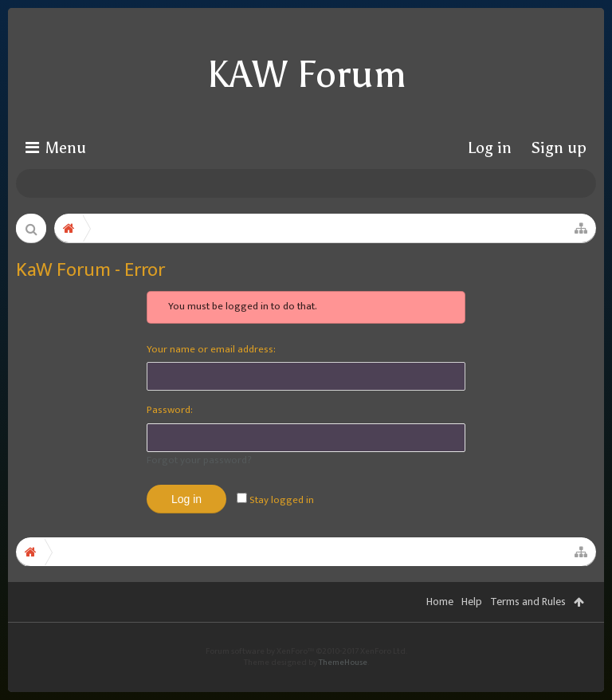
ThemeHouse (343, 686)
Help (472, 625)
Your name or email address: (211, 349)
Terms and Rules (528, 625)
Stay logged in (275, 500)
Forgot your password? (199, 460)
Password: (170, 410)
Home (440, 625)
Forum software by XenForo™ (306, 675)
